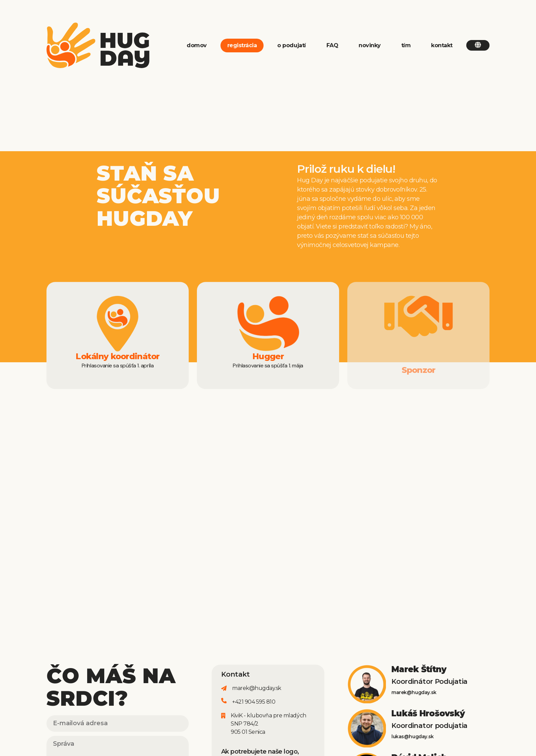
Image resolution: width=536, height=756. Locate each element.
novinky (370, 45)
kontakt (442, 45)
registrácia (242, 45)
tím (406, 45)
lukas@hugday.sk (413, 737)
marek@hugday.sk (257, 688)
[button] (478, 45)
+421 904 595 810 (254, 702)
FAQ (332, 45)
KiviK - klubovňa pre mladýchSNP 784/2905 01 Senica (269, 724)
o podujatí (291, 45)
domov (197, 45)
